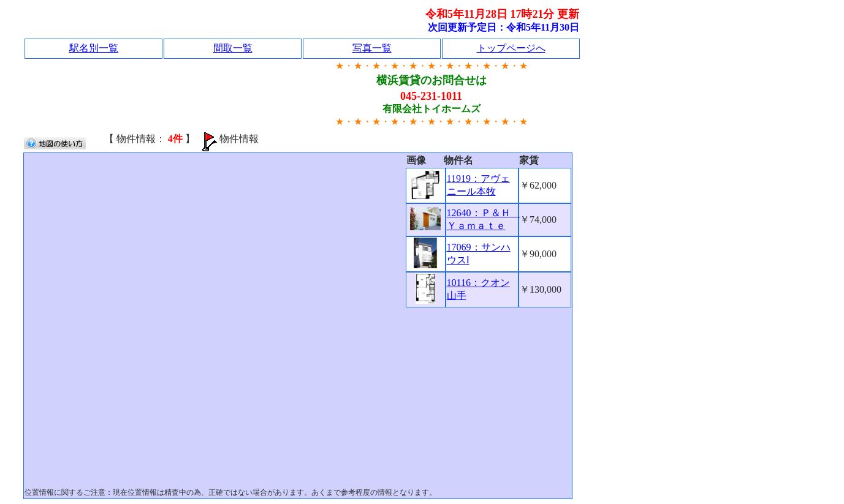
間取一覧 (233, 48)
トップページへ (511, 48)
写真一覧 (372, 48)
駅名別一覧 (94, 48)
